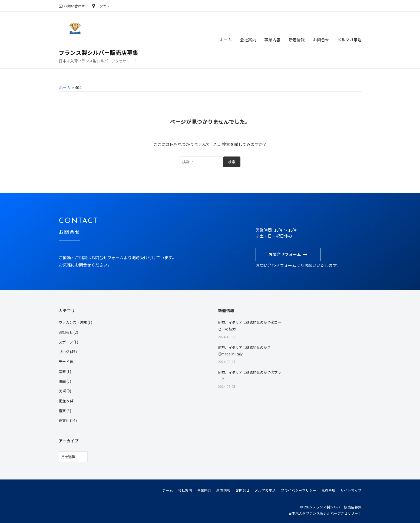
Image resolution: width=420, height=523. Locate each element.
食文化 (64, 420)
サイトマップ (351, 490)
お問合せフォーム (285, 254)
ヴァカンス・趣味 (74, 322)
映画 (62, 381)
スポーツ (66, 342)
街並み (64, 401)
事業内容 (272, 40)
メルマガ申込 (349, 40)
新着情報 (297, 40)
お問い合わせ (74, 6)
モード (64, 361)
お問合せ (321, 40)
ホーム (226, 40)
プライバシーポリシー (299, 490)
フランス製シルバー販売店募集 (98, 52)
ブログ (64, 352)
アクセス (103, 6)
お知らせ (66, 332)
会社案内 (248, 40)
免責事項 (328, 490)
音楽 (62, 411)
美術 (62, 391)
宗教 (62, 371)
